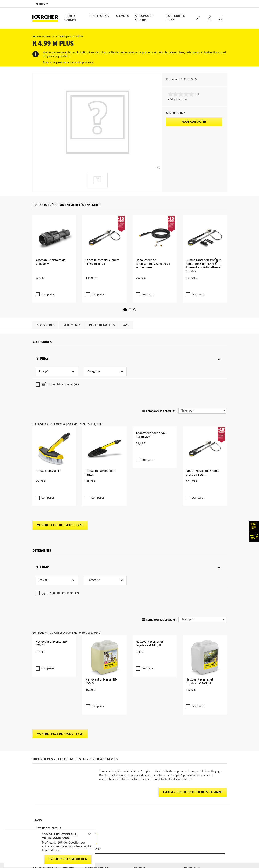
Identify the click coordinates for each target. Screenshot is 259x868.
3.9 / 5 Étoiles (191, 736)
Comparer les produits (159, 351)
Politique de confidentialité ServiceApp (200, 826)
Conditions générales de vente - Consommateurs (52, 746)
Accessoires (45, 298)
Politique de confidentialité (200, 819)
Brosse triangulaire (48, 392)
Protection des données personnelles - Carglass (47, 786)
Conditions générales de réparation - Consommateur (54, 766)
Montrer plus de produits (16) (60, 586)
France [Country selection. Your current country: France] (42, 4)
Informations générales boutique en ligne (54, 736)
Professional (100, 16)
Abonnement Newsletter (148, 809)
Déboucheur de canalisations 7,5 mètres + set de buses (153, 245)
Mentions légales (193, 809)
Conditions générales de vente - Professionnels (52, 756)
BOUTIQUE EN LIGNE (176, 18)
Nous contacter (194, 122)
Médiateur (189, 814)
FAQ (135, 814)
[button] (125, 282)
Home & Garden (70, 18)
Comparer (48, 267)
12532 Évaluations (194, 741)
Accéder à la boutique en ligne (51, 729)
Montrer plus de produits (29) (60, 438)
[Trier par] (202, 350)
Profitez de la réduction (68, 859)
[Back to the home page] (47, 18)
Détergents (72, 298)
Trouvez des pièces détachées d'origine (193, 644)
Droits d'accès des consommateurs (204, 839)
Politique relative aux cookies (201, 834)
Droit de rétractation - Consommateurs (46, 776)
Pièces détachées (102, 298)
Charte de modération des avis (202, 844)
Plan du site (140, 819)
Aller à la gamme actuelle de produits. (68, 62)
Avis (126, 298)
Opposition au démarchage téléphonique (199, 851)
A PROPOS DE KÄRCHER (144, 18)
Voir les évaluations (195, 746)
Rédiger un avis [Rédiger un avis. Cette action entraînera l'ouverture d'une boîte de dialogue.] (178, 100)
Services (122, 16)
